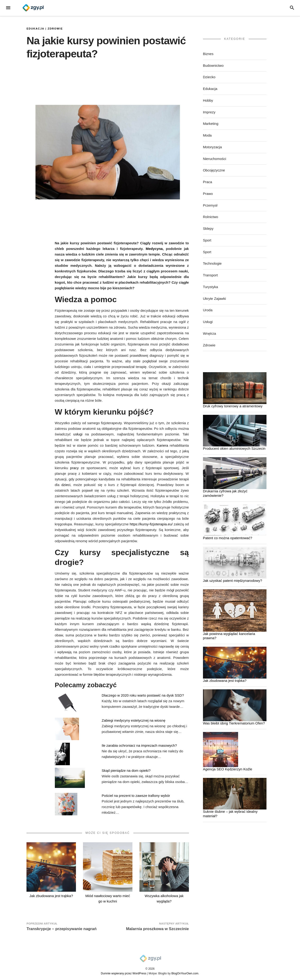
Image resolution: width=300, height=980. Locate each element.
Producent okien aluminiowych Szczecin (234, 448)
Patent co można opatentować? (228, 538)
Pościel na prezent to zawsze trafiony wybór (136, 796)
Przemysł (210, 205)
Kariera (162, 445)
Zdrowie (55, 29)
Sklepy (208, 228)
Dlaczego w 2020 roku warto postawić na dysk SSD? (143, 695)
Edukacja (35, 29)
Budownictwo (213, 65)
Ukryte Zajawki (214, 299)
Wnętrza (210, 333)
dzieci (66, 485)
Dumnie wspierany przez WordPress (124, 973)
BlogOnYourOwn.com (185, 973)
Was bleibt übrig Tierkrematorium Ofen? (234, 723)
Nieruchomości (215, 159)
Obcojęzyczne (214, 170)
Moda (207, 135)
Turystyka (210, 287)
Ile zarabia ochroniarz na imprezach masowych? (139, 745)
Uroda (208, 310)
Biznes (208, 54)
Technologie (212, 263)
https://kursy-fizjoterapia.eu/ (151, 524)
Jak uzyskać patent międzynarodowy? (233, 581)
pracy (74, 468)
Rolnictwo (211, 217)
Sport (207, 240)
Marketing (211, 124)
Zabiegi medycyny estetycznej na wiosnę (134, 720)
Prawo (208, 194)
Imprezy (209, 112)
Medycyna (154, 249)
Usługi (208, 322)
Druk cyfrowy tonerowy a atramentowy (233, 406)
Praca (208, 182)
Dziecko (209, 77)
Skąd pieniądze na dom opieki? (126, 770)
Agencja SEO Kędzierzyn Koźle (228, 769)
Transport (210, 275)
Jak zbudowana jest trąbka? (51, 896)
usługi (78, 434)
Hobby (208, 100)
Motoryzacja (212, 147)
